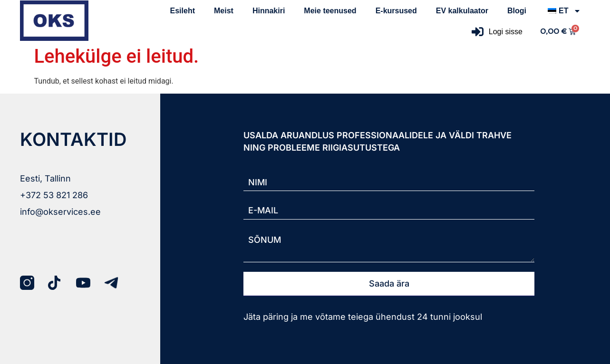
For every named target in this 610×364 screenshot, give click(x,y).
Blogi (517, 11)
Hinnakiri (269, 11)
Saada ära (389, 283)
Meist (224, 11)
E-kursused (396, 11)
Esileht (183, 11)
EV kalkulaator (462, 11)
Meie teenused (330, 11)
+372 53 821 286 (54, 195)
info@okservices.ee (60, 212)
